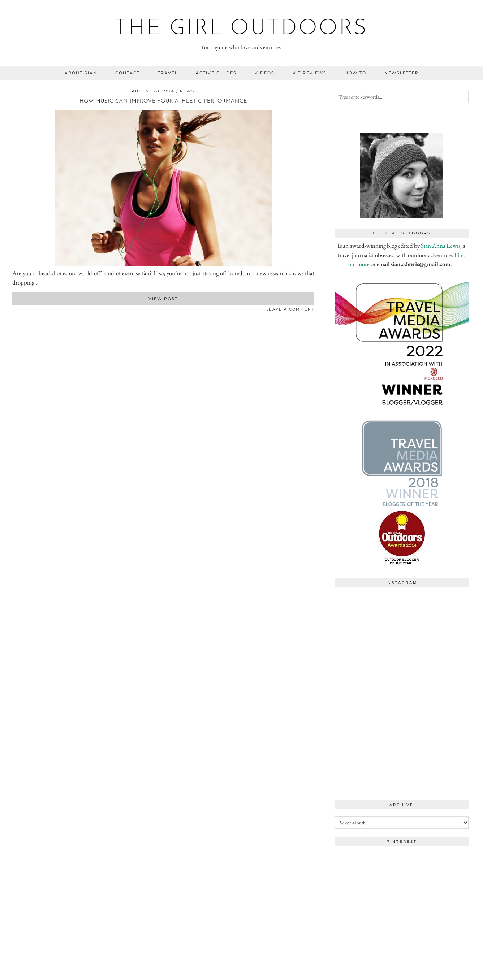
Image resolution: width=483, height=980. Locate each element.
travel (168, 73)
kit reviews (310, 73)
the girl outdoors (241, 29)
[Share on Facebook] (14, 311)
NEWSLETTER (402, 73)
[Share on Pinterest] (21, 311)
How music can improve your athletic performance (163, 101)
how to (355, 73)
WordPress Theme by (434, 972)
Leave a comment (290, 309)
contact (128, 73)
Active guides (216, 73)
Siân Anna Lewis (441, 246)
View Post (163, 299)
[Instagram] (368, 624)
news (187, 91)
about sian (81, 73)
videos (265, 73)
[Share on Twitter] (18, 311)
